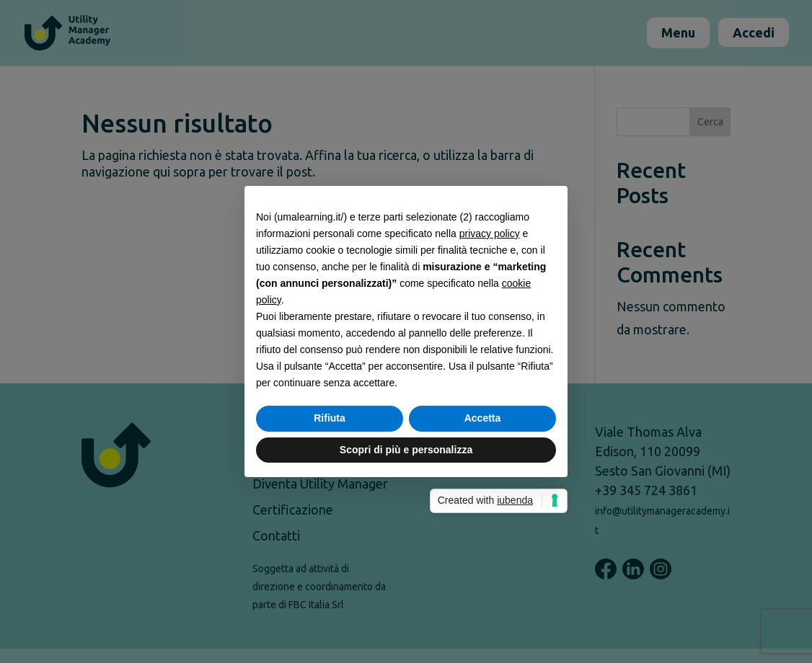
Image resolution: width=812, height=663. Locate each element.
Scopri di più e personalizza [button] (406, 450)
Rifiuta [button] (330, 418)
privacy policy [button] (490, 233)
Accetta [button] (483, 418)
